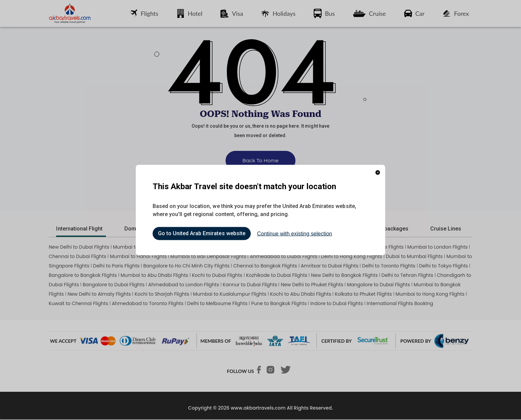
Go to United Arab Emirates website (202, 234)
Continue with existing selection (295, 234)
